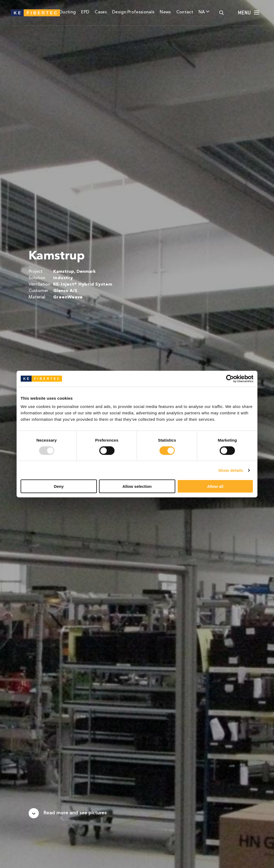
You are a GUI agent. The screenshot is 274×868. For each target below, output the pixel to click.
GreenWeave (68, 297)
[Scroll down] (68, 813)
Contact (185, 12)
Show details (231, 470)
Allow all (215, 486)
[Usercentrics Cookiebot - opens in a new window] (230, 379)
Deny (59, 486)
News (165, 12)
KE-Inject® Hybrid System (83, 285)
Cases (101, 12)
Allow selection (137, 486)
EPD (85, 12)
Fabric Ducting (61, 12)
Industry (63, 278)
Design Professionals (133, 12)
